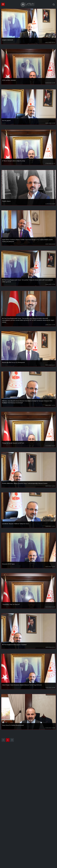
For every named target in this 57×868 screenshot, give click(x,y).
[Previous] (3, 740)
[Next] (12, 740)
